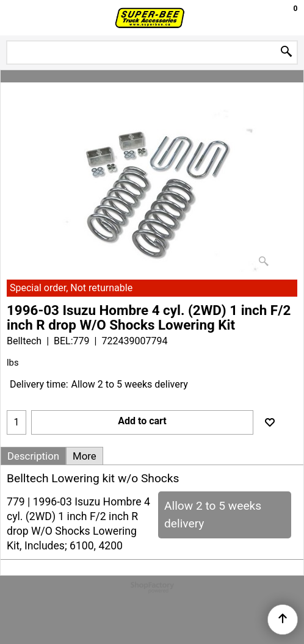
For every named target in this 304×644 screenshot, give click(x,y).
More (85, 456)
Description (33, 456)
